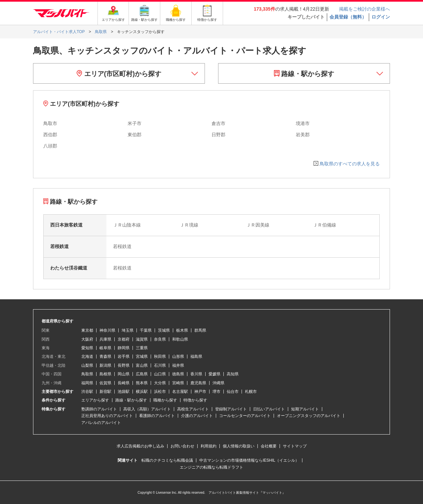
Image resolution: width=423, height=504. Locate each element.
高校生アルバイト (193, 409)
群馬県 (200, 330)
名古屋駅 (180, 392)
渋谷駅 (87, 392)
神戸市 (200, 392)
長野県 (124, 365)
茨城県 (164, 330)
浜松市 (160, 392)
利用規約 (209, 446)
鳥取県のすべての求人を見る (350, 164)
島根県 (105, 374)
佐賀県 (105, 383)
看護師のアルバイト (157, 416)
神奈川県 (107, 330)
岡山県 (124, 374)
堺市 (216, 392)
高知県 (233, 374)
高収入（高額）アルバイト (147, 409)
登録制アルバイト (231, 409)
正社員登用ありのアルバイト (107, 416)
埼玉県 (128, 330)
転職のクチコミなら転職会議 (167, 460)
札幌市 (251, 392)
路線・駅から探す (304, 74)
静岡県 (124, 348)
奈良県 (160, 339)
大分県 (160, 383)
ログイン (381, 17)
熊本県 (142, 383)
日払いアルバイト (269, 409)
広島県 (142, 374)
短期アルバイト (305, 409)
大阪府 (87, 339)
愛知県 (87, 348)
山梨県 (87, 365)
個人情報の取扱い (239, 446)
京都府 (124, 339)
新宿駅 (105, 392)
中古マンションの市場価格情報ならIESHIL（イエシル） (249, 460)
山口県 (160, 374)
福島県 (196, 357)
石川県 (160, 365)
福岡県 (87, 383)
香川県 (196, 374)
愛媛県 (214, 374)
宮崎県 (178, 383)
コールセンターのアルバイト (245, 416)
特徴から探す (195, 400)
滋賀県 (142, 339)
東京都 (87, 330)
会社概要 (269, 446)
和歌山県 (180, 339)
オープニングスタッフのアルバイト (309, 416)
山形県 (178, 357)
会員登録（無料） (348, 17)
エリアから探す (95, 400)
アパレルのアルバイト (101, 423)
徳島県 (178, 374)
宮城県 (142, 357)
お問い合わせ (182, 446)
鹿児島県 (198, 383)
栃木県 (182, 330)
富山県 (142, 365)
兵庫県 (105, 339)
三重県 (142, 348)
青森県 (105, 357)
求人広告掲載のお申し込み (140, 446)
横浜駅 (142, 392)
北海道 (87, 357)
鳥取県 (87, 374)
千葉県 (146, 330)
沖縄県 (218, 383)
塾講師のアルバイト (99, 409)
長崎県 (124, 383)
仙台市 (233, 392)
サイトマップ (295, 446)
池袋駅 (124, 392)
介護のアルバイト (197, 416)
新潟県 (105, 365)
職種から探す (165, 400)
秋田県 (160, 357)
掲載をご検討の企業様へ (365, 9)
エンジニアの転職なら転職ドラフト (211, 467)
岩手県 (124, 357)
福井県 (178, 365)
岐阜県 (105, 348)
